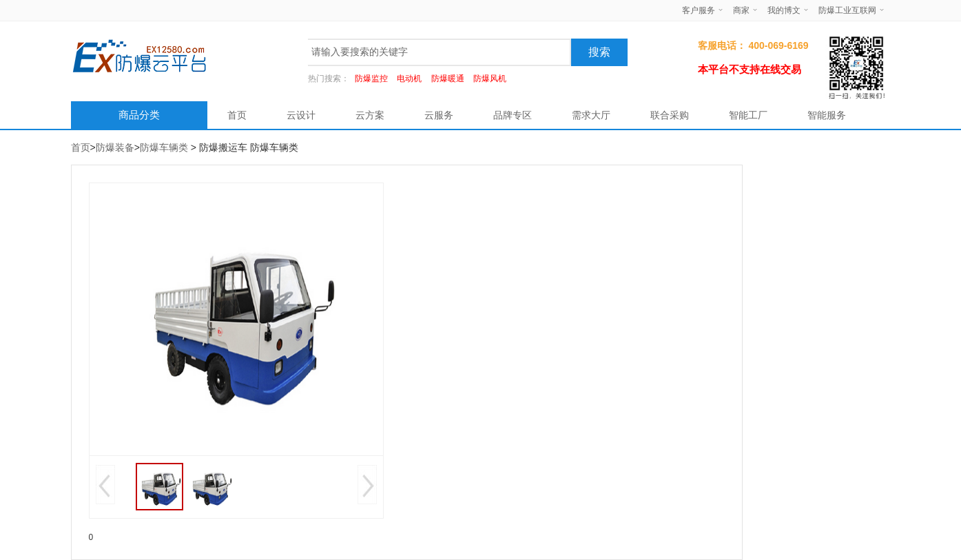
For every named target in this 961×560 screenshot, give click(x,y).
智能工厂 (748, 115)
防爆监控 (371, 79)
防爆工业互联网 (847, 10)
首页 (237, 115)
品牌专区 (513, 115)
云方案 (370, 115)
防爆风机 (490, 79)
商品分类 (139, 115)
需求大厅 (591, 115)
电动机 (409, 79)
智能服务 (827, 115)
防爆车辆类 (164, 147)
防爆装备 (115, 147)
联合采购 (670, 115)
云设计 (301, 115)
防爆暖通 (448, 79)
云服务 (439, 115)
